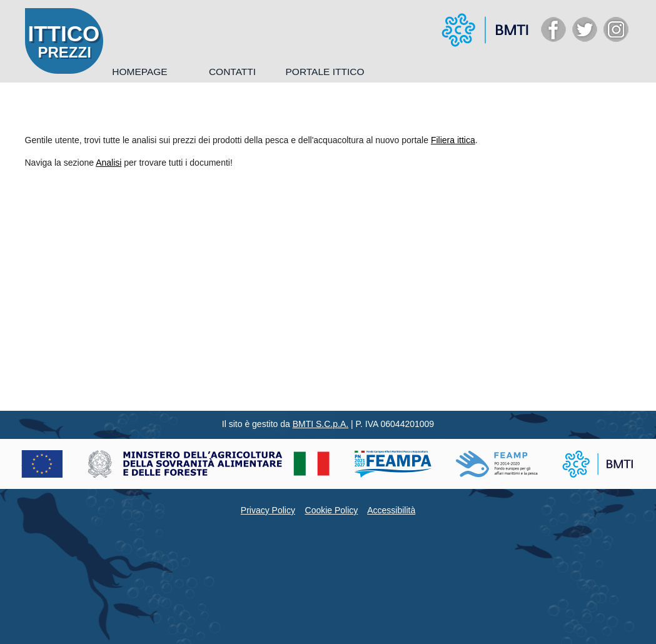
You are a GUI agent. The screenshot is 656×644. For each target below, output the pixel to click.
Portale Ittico (325, 72)
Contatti (232, 72)
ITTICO (64, 33)
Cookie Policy (332, 510)
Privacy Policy (268, 510)
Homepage (139, 72)
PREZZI (65, 52)
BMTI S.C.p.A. (320, 424)
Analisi (108, 163)
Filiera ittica (453, 140)
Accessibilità (391, 510)
